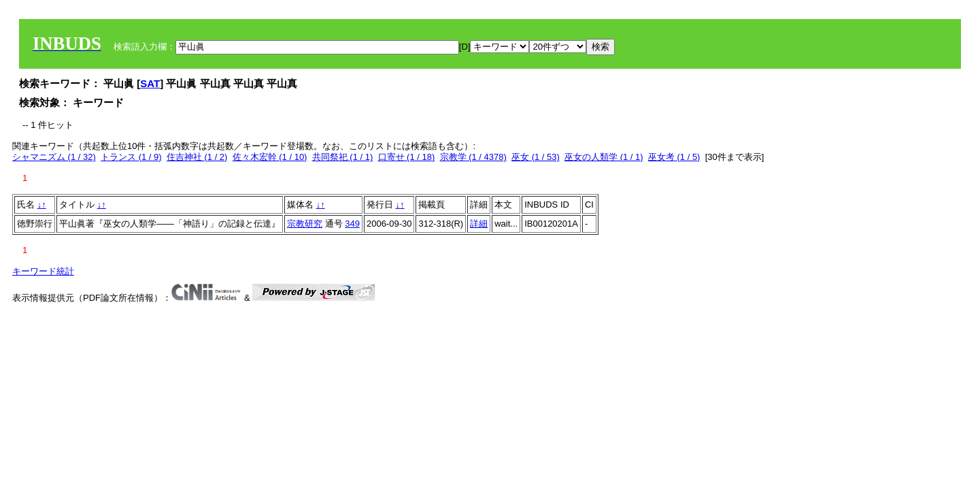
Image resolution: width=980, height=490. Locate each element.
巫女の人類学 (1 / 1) (604, 157)
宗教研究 (305, 224)
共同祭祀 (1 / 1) (343, 157)
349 (352, 224)
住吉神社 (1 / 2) (197, 157)
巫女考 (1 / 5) (674, 157)
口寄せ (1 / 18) (407, 157)
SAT (150, 83)
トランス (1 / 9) (131, 157)
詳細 (479, 224)
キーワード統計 (43, 271)
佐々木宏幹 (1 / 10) (270, 157)
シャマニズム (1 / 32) (54, 157)
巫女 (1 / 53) (536, 157)
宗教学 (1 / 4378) (473, 157)
